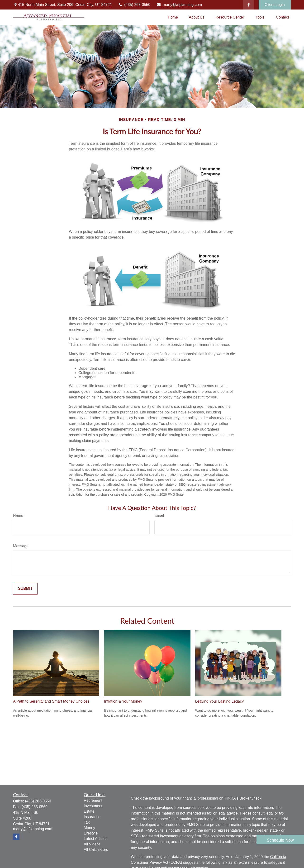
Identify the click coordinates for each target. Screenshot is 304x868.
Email (159, 516)
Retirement (93, 800)
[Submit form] (25, 589)
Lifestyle (91, 833)
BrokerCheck (250, 798)
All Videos (92, 844)
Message (21, 546)
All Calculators (96, 850)
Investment (93, 806)
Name (18, 516)
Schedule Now (280, 840)
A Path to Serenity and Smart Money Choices (51, 701)
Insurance (92, 817)
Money (90, 828)
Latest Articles (96, 839)
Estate (89, 811)
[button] (173, 17)
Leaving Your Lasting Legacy (220, 701)
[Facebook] (249, 5)
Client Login (275, 5)
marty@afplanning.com (179, 5)
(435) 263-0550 (134, 5)
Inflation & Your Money (123, 701)
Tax (87, 822)
